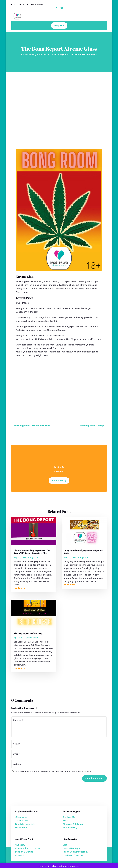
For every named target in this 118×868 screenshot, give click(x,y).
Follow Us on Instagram (75, 852)
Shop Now (59, 25)
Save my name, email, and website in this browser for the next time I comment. (53, 772)
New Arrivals (22, 828)
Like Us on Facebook (73, 855)
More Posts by (59, 480)
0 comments (90, 54)
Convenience (76, 54)
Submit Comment (94, 778)
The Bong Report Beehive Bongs (29, 633)
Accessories (22, 821)
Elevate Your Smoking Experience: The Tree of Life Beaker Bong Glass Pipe (32, 552)
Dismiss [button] (76, 866)
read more (19, 588)
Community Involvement (28, 848)
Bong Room (63, 54)
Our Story (20, 845)
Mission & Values (24, 852)
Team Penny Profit (33, 54)
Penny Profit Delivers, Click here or (55, 866)
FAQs (66, 821)
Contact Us (69, 817)
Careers (19, 855)
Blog (65, 845)
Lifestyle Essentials (25, 824)
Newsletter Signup (72, 848)
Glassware (21, 817)
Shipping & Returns (73, 824)
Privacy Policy (70, 828)
